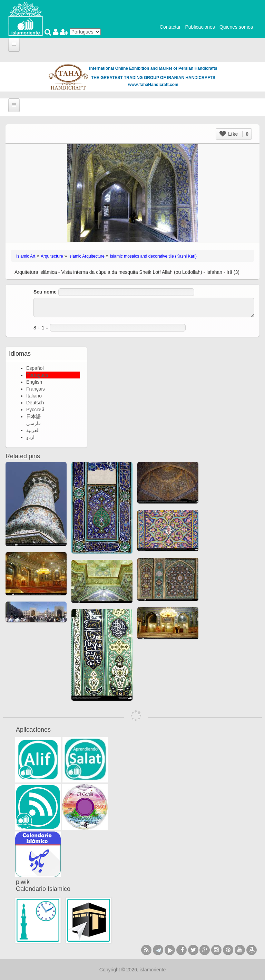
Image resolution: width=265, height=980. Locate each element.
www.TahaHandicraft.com (153, 85)
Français (36, 389)
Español (35, 368)
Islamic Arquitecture (86, 256)
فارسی (33, 423)
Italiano (34, 396)
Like (234, 134)
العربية (33, 430)
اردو (30, 437)
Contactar (170, 27)
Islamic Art (26, 256)
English (34, 382)
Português (37, 375)
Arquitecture (52, 256)
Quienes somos (236, 27)
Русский (35, 410)
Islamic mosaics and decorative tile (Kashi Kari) (153, 256)
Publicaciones (200, 27)
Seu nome (45, 292)
